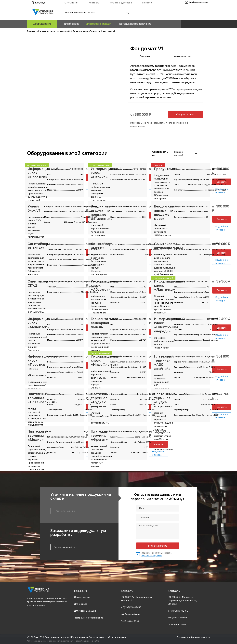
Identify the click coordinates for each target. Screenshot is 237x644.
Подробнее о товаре (222, 228)
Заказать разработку (65, 547)
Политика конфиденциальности (193, 637)
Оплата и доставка (121, 3)
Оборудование (42, 24)
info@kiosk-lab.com (131, 614)
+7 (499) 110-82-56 (131, 607)
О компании (71, 3)
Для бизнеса (72, 24)
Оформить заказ (185, 114)
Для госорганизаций (98, 24)
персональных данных (152, 555)
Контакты (94, 3)
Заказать (222, 182)
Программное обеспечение (134, 24)
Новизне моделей (186, 154)
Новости (147, 3)
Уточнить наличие (65, 511)
